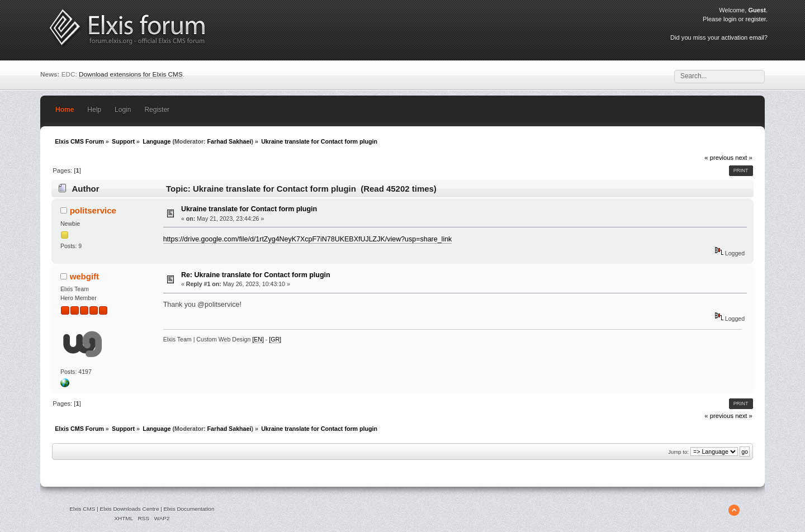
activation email (742, 37)
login (730, 19)
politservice (93, 210)
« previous (719, 158)
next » (744, 158)
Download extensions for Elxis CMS (131, 74)
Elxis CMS (82, 509)
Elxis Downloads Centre (130, 509)
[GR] (275, 339)
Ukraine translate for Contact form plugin (249, 209)
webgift (84, 276)
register (756, 19)
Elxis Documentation (189, 509)
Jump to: (678, 452)
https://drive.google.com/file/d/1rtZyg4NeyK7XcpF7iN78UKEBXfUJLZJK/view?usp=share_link (308, 239)
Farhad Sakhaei (229, 141)
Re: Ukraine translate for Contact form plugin (256, 275)
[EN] (258, 339)
